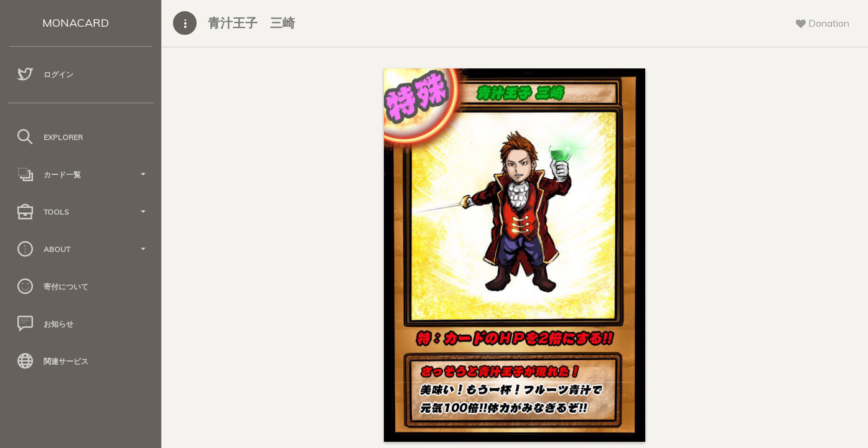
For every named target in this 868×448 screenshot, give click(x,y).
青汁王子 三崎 (251, 23)
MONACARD (76, 23)
